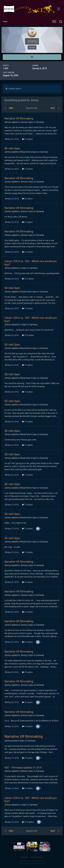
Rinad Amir (25, 152)
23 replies (27, 139)
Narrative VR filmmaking (19, 118)
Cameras (40, 122)
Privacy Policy (37, 857)
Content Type (13, 89)
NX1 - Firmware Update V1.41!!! (23, 768)
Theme (24, 857)
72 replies (27, 169)
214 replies (28, 279)
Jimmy (8, 122)
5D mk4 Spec (12, 148)
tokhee (23, 771)
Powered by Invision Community (32, 864)
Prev (11, 108)
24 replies (27, 788)
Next (53, 108)
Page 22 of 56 (32, 108)
